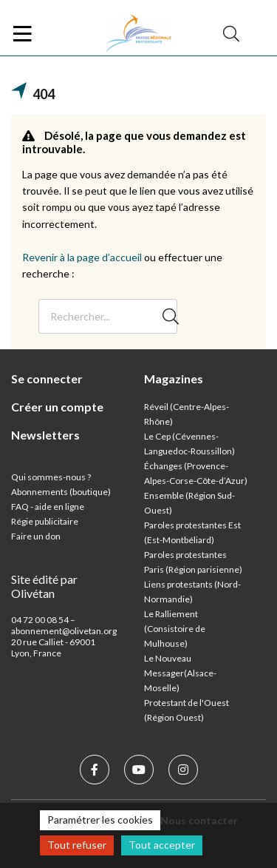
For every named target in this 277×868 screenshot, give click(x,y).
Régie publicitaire (45, 521)
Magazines (174, 379)
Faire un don (36, 536)
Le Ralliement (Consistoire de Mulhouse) (175, 629)
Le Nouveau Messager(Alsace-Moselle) (180, 673)
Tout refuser (77, 845)
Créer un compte (57, 407)
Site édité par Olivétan (44, 586)
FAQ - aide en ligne (48, 507)
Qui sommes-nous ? (51, 477)
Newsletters (45, 435)
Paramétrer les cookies (100, 820)
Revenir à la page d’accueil (82, 257)
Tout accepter (162, 845)
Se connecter (47, 379)
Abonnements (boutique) (61, 492)
